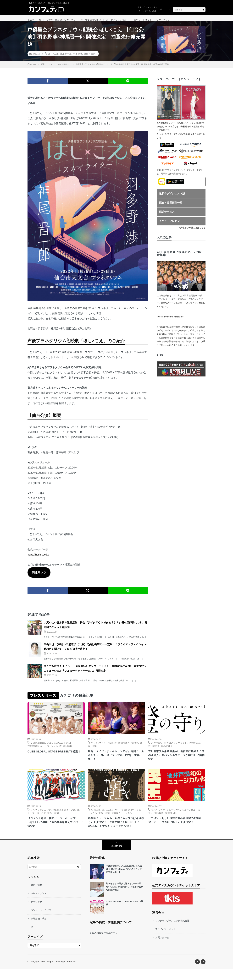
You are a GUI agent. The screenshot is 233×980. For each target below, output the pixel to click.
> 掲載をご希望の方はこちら (192, 232)
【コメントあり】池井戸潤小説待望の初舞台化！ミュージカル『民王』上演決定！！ (177, 826)
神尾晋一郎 (66, 58)
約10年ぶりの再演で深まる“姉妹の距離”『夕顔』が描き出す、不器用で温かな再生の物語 (124, 898)
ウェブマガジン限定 (91, 20)
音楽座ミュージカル (122, 818)
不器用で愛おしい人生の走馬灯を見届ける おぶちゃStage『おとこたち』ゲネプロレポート (124, 880)
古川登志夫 (154, 750)
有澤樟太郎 (171, 818)
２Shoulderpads (38, 747)
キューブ (45, 750)
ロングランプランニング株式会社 (172, 932)
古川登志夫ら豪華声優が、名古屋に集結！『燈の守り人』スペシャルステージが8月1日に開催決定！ (177, 760)
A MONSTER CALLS (102, 815)
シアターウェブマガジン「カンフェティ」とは (146, 9)
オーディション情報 (116, 20)
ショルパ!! (56, 750)
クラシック (36, 913)
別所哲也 (159, 818)
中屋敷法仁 (194, 747)
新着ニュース (34, 20)
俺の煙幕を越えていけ (64, 815)
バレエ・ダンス (39, 904)
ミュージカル (173, 815)
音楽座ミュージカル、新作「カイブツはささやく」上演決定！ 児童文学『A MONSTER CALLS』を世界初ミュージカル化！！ (116, 830)
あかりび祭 (157, 747)
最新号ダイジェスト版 (172, 198)
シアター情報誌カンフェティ (61, 20)
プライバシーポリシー (167, 940)
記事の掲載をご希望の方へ (103, 944)
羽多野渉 (78, 58)
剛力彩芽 (112, 747)
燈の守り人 (167, 750)
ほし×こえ (53, 58)
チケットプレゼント (171, 225)
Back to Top (117, 857)
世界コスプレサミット (176, 747)
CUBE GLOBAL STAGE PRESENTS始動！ (54, 758)
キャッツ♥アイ (98, 747)
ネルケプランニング (41, 815)
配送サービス (167, 216)
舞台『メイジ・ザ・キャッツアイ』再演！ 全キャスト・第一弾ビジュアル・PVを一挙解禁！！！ (116, 760)
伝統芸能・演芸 (39, 930)
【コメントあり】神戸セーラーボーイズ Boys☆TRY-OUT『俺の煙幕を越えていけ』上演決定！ (54, 828)
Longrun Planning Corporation (61, 973)
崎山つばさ (124, 747)
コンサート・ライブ (41, 921)
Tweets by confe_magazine (170, 321)
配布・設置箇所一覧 (171, 207)
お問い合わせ (162, 948)
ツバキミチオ (158, 815)
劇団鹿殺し (69, 750)
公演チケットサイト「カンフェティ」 (151, 20)
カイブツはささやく (125, 815)
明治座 (135, 747)
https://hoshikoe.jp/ (38, 559)
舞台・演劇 (89, 58)
